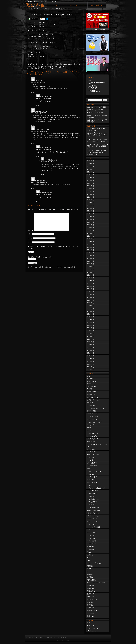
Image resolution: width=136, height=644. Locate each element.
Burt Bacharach (92, 381)
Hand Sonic (91, 384)
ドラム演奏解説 (92, 502)
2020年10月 (91, 339)
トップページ (53, 5)
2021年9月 (91, 308)
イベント (83, 5)
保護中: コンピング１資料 (95, 113)
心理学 (89, 560)
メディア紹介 (91, 535)
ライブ (62, 5)
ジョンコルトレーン (93, 474)
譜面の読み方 (91, 591)
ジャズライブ (91, 457)
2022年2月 (91, 295)
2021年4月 (91, 322)
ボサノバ (90, 530)
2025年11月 (91, 169)
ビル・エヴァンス (93, 521)
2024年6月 (91, 217)
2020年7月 (91, 347)
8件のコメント (77, 64)
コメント (31, 230)
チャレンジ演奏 (92, 482)
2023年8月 (91, 244)
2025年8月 (91, 178)
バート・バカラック (93, 516)
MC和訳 (90, 389)
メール (30, 238)
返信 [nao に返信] (33, 93)
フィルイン (91, 524)
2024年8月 (91, 211)
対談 (89, 558)
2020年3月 (91, 359)
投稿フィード (91, 626)
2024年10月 (91, 205)
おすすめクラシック (93, 400)
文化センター (49, 637)
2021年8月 (91, 311)
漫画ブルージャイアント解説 (96, 583)
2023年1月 (91, 264)
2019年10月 (91, 370)
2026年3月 (91, 161)
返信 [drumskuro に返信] (37, 105)
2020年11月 (91, 336)
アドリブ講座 (91, 411)
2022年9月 (91, 275)
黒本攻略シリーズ (93, 611)
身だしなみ (91, 597)
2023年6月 (91, 250)
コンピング (91, 425)
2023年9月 (91, 242)
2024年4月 (91, 222)
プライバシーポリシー (62, 637)
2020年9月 (91, 342)
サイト (30, 242)
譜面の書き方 (91, 588)
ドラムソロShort (92, 491)
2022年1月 (91, 297)
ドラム (57, 64)
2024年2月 (91, 228)
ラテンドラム (91, 538)
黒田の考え (91, 613)
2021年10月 (91, 306)
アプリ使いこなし (93, 414)
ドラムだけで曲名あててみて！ (97, 488)
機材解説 (90, 574)
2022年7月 (91, 281)
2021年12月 (91, 300)
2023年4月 (91, 256)
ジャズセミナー (92, 449)
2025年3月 (91, 192)
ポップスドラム (92, 533)
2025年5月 (91, 186)
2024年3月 (91, 225)
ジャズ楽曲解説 (92, 463)
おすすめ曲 (91, 403)
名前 (30, 234)
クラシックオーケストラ (95, 422)
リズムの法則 (91, 541)
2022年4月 (91, 289)
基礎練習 (90, 555)
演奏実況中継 (91, 580)
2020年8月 (91, 345)
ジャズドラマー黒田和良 (35, 5)
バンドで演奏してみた (94, 510)
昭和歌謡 (90, 566)
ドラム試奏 (91, 505)
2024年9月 (91, 208)
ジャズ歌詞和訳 (92, 466)
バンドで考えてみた (93, 513)
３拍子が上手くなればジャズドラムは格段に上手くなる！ (45, 67)
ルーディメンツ (92, 544)
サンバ (89, 430)
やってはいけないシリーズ (96, 408)
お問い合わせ (100, 5)
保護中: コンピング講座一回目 (97, 107)
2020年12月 (91, 334)
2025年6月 (91, 183)
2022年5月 (91, 286)
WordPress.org (92, 631)
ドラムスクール (72, 5)
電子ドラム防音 (92, 599)
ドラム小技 (91, 496)
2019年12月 (91, 364)
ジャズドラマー (92, 452)
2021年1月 (91, 331)
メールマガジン (31, 637)
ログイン (90, 623)
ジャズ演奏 (50, 64)
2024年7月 (91, 214)
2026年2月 (91, 164)
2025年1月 (91, 197)
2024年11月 (91, 203)
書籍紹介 (90, 569)
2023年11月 (91, 236)
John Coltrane (92, 386)
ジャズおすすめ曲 (93, 433)
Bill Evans (90, 379)
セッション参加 (92, 477)
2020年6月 (91, 350)
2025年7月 (91, 180)
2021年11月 (91, 303)
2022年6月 (91, 283)
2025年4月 (91, 189)
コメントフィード (93, 628)
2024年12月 (91, 200)
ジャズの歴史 (91, 442)
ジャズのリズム (92, 436)
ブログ (91, 5)
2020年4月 (91, 356)
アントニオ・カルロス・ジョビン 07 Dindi (40, 69)
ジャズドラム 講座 (93, 455)
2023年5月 (91, 253)
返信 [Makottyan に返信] (33, 125)
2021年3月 (91, 325)
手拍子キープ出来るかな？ (96, 563)
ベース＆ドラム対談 (93, 527)
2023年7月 (91, 247)
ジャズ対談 (91, 460)
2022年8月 (91, 278)
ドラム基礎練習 (92, 494)
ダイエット (91, 480)
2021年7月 (91, 314)
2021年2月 (91, 328)
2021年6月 (91, 317)
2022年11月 (91, 269)
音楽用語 (90, 605)
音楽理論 (90, 602)
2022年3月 (91, 292)
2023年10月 (91, 239)
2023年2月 (91, 261)
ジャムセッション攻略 (94, 471)
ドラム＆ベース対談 (93, 507)
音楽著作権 (91, 608)
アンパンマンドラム (93, 417)
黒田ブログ (91, 616)
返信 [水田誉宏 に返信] (33, 144)
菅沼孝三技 (91, 585)
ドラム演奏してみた (93, 499)
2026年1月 (91, 166)
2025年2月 (91, 194)
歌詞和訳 (90, 577)
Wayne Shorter (92, 392)
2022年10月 (91, 272)
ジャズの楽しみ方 (93, 439)
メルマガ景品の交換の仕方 (96, 128)
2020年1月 (91, 361)
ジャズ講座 (40, 637)
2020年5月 (91, 353)
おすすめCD (91, 394)
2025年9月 (91, 175)
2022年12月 (91, 267)
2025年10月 (91, 172)
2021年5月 (91, 320)
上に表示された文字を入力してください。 (41, 257)
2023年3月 (91, 258)
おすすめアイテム (93, 397)
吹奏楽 (89, 552)
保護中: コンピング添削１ (95, 110)
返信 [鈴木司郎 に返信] (33, 189)
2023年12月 (91, 233)
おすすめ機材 (91, 405)
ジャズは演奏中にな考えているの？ (97, 445)
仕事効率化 (91, 546)
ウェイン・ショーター (94, 419)
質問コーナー (91, 594)
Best (89, 376)
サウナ (89, 428)
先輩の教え (91, 549)
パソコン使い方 (92, 519)
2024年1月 (91, 230)
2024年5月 (91, 219)
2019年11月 (91, 367)
